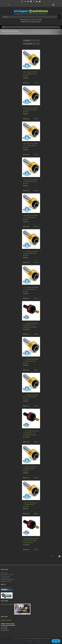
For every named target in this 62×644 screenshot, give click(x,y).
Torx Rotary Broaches (6, 578)
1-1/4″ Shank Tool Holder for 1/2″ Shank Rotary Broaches (31, 289)
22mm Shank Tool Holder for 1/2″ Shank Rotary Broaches (30, 74)
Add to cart (27, 83)
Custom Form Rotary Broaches (8, 580)
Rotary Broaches (4, 573)
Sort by (26, 41)
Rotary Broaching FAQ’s (6, 581)
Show (28, 44)
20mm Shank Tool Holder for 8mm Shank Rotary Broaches (31, 110)
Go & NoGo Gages (5, 576)
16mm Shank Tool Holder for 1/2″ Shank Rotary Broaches (30, 217)
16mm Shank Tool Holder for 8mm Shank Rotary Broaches (30, 182)
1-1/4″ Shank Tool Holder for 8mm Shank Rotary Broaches (31, 253)
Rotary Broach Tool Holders (7, 575)
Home (3, 33)
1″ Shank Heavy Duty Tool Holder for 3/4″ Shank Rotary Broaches (31, 541)
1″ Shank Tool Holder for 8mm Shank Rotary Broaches (30, 469)
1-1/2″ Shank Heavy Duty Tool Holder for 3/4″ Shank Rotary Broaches (31, 433)
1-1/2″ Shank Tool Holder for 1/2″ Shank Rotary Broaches (31, 397)
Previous (53, 556)
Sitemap (31, 639)
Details (37, 83)
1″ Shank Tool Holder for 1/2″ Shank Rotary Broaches (30, 505)
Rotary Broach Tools (8, 33)
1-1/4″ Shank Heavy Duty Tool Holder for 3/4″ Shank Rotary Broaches (31, 325)
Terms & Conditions (46, 639)
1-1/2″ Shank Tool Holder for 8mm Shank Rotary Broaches (31, 361)
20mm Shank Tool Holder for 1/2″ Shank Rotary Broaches (31, 146)
